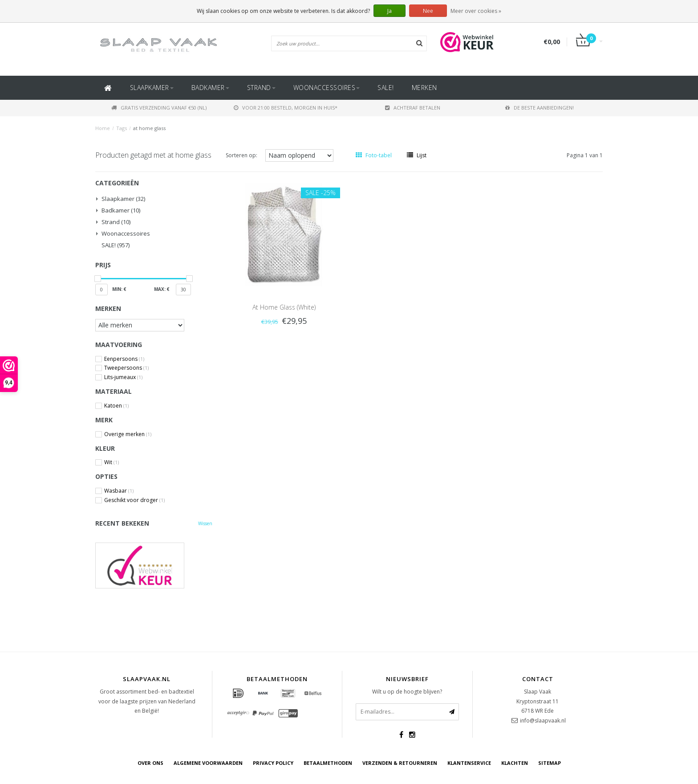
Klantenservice (469, 763)
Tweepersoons (126, 368)
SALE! (386, 88)
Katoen (116, 406)
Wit (112, 462)
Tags (122, 128)
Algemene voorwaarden (208, 763)
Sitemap (550, 763)
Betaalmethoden (328, 763)
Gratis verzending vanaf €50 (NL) (159, 108)
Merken (424, 88)
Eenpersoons (124, 359)
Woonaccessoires (327, 88)
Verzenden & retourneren (400, 763)
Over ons (150, 763)
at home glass (149, 128)
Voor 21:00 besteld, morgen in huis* (286, 108)
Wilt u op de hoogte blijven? (407, 692)
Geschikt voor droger (134, 500)
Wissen (205, 523)
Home (103, 128)
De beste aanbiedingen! (540, 108)
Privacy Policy (273, 763)
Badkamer (210, 88)
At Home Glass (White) (284, 307)
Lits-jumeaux (123, 377)
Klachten (515, 763)
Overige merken (128, 434)
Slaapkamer (152, 88)
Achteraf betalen (413, 108)
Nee (428, 11)
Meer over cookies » (476, 11)
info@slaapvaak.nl (543, 721)
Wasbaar (119, 491)
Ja (390, 11)
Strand (261, 88)
